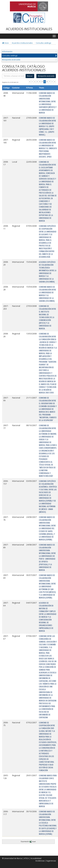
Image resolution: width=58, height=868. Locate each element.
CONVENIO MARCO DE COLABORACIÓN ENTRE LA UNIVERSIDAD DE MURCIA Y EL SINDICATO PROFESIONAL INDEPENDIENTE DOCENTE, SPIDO (48, 148)
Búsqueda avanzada (11, 60)
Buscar (30, 76)
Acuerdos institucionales (22, 43)
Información (7, 51)
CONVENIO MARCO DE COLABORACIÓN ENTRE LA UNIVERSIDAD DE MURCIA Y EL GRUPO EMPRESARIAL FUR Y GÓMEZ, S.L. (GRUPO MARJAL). (47, 126)
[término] (14, 76)
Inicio (6, 43)
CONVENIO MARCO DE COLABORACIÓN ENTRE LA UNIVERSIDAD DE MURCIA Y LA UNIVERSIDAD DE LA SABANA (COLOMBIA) (47, 294)
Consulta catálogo (43, 43)
